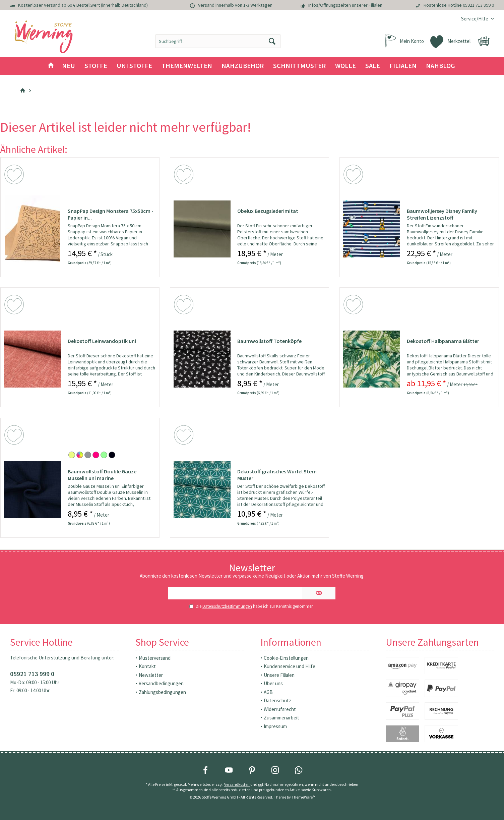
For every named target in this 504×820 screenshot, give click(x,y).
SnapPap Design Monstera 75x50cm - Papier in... (111, 214)
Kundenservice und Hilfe (290, 666)
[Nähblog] (440, 66)
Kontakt (147, 666)
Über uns (273, 683)
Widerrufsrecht (280, 709)
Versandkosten (237, 784)
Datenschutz (277, 700)
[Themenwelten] (187, 66)
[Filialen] (403, 66)
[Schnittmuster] (299, 66)
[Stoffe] (96, 66)
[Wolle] (345, 66)
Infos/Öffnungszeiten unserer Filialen (345, 5)
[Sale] (373, 66)
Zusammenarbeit (281, 718)
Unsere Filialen (279, 675)
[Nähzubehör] (243, 66)
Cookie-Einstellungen (286, 658)
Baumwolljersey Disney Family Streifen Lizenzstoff (442, 214)
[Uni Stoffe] (134, 66)
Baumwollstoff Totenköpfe (269, 341)
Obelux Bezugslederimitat (268, 211)
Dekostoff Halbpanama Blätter (443, 341)
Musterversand (155, 658)
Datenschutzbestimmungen (227, 606)
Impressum (275, 726)
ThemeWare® (303, 797)
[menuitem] (475, 19)
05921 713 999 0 (478, 5)
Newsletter (151, 675)
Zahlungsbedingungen (162, 692)
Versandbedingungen (161, 683)
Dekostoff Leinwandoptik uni (102, 341)
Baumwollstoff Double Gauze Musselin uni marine (102, 475)
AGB (268, 692)
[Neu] (69, 66)
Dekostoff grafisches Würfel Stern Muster (277, 475)
